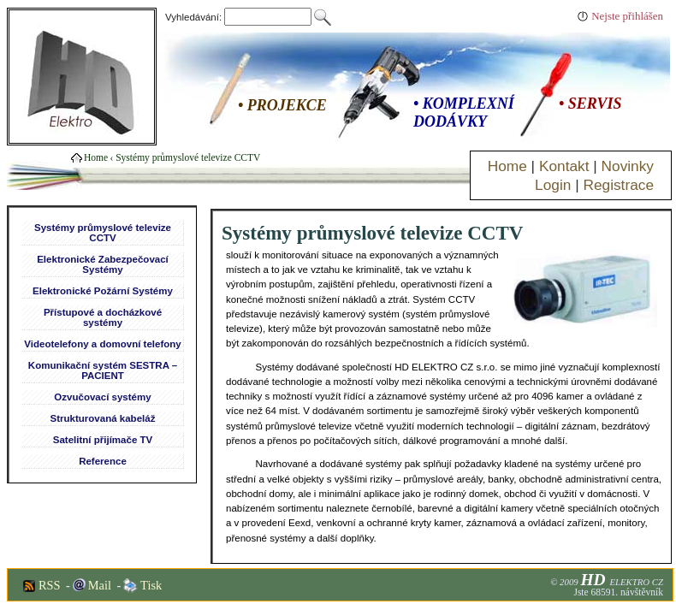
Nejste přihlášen (627, 16)
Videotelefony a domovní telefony (102, 344)
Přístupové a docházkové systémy (103, 317)
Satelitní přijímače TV (103, 440)
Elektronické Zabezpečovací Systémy (103, 264)
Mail (100, 585)
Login (553, 185)
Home (507, 166)
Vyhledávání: (240, 17)
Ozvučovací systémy (102, 397)
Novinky (628, 166)
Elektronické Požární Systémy (103, 291)
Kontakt (564, 166)
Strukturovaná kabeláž (103, 418)
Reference (103, 461)
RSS (50, 585)
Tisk (151, 585)
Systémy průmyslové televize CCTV (188, 157)
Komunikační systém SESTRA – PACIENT (103, 370)
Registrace (618, 185)
